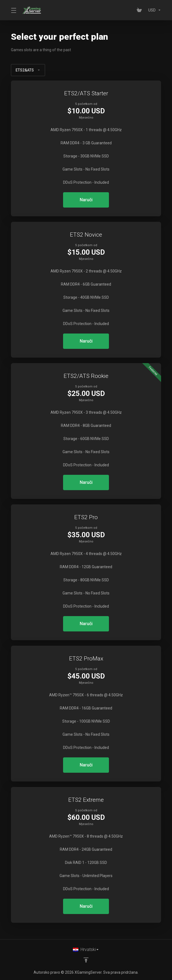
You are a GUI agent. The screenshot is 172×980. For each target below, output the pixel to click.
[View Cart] (140, 10)
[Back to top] (86, 960)
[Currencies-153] (154, 10)
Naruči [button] (86, 200)
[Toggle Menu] (13, 10)
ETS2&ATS (28, 70)
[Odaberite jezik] (86, 950)
